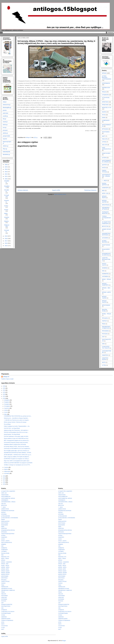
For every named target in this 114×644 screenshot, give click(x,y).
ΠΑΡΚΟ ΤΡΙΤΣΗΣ (105, 171)
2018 (6, 239)
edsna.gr (5, 125)
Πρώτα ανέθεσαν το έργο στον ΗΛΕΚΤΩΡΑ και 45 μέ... (16, 438)
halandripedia (6, 152)
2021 (6, 176)
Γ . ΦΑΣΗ (105, 181)
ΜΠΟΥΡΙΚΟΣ (106, 205)
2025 (6, 167)
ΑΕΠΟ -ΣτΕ (105, 193)
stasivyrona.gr (7, 105)
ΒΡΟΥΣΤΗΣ (105, 226)
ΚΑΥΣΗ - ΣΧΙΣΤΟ (104, 264)
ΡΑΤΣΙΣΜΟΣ (105, 331)
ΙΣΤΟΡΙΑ (104, 158)
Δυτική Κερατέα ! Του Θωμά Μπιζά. (12, 434)
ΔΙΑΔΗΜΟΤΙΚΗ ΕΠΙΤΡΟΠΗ (106, 234)
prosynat (5, 130)
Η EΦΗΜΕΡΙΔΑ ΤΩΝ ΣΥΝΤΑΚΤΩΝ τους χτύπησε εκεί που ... (18, 416)
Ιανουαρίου (7, 231)
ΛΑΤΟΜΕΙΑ (105, 276)
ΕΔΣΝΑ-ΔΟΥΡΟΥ (105, 184)
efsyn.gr (5, 149)
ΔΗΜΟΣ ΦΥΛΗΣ (106, 229)
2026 (6, 165)
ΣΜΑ (103, 344)
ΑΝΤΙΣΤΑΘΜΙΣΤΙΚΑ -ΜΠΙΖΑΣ (107, 161)
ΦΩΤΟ (104, 362)
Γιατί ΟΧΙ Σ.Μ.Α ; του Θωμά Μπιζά (12, 428)
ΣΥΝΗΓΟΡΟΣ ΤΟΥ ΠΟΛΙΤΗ (106, 347)
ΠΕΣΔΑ (104, 92)
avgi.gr (5, 102)
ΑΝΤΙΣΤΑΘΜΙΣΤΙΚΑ (6, 497)
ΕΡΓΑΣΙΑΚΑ (105, 129)
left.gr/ (4, 119)
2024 (6, 169)
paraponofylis (6, 136)
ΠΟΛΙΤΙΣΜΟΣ (106, 132)
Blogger (64, 641)
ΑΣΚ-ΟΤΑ (105, 145)
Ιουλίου (6, 206)
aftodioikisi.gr (6, 154)
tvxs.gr (5, 127)
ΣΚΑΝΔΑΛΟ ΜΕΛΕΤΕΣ (105, 213)
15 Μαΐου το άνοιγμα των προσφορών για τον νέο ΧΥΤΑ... (17, 465)
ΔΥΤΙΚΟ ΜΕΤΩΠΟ (105, 241)
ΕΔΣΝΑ (104, 112)
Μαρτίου (7, 221)
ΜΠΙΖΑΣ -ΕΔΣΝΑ (104, 297)
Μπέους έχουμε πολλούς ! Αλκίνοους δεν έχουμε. (15, 422)
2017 (6, 241)
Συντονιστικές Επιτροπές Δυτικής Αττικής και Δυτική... (16, 442)
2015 (6, 246)
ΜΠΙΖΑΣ (104, 73)
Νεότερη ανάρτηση (23, 190)
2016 (6, 243)
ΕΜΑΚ (104, 118)
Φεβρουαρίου (7, 226)
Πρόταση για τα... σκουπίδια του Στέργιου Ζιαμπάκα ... (16, 418)
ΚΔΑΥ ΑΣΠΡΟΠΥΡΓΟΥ (107, 148)
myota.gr (5, 122)
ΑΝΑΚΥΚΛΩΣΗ (106, 153)
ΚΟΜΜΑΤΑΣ (105, 274)
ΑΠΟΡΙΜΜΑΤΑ (106, 83)
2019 (6, 236)
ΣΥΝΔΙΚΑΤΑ (105, 95)
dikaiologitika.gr (7, 107)
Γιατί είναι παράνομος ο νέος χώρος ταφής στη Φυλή (16, 436)
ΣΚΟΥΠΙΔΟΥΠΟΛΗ (6, 606)
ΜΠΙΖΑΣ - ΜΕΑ (106, 288)
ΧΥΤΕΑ (104, 365)
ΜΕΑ (103, 191)
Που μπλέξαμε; (7, 424)
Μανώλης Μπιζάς (105, 310)
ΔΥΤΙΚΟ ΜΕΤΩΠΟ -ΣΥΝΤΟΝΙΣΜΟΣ (107, 78)
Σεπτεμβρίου (7, 196)
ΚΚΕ (103, 271)
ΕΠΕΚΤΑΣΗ (105, 102)
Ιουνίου (6, 210)
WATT (104, 136)
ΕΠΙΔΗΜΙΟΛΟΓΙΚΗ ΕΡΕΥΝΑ (106, 254)
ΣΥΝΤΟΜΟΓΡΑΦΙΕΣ (6, 613)
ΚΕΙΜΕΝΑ (105, 268)
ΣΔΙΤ (103, 337)
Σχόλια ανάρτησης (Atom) (60, 194)
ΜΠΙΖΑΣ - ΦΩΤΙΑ (105, 197)
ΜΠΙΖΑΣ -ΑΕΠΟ (106, 292)
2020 (6, 179)
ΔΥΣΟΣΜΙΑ (105, 238)
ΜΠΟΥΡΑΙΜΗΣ (106, 305)
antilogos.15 (6, 377)
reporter (5, 139)
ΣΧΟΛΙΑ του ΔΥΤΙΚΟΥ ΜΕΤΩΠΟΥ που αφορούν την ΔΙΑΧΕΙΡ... (18, 463)
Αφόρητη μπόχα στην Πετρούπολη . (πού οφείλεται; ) (16, 430)
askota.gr (5, 133)
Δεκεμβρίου (7, 182)
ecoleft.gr (5, 116)
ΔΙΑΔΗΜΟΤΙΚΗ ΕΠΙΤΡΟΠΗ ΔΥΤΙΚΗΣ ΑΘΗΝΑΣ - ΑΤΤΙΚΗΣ (17, 453)
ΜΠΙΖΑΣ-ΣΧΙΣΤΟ (104, 302)
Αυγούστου (7, 201)
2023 (6, 172)
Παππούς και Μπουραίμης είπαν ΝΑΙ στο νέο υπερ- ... (16, 432)
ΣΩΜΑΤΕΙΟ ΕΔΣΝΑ (105, 359)
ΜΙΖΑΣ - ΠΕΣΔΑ (106, 279)
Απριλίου (7, 217)
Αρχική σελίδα (56, 190)
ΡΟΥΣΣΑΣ (105, 334)
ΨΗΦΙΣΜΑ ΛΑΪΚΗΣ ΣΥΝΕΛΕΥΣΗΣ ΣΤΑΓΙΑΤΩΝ (15, 445)
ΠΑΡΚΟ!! (104, 321)
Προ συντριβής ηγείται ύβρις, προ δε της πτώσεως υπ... (17, 451)
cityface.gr (6, 146)
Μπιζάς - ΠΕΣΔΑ (107, 314)
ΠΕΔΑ (104, 324)
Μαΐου (6, 213)
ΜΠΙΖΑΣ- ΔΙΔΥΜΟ (104, 201)
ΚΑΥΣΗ (104, 168)
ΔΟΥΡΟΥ (105, 165)
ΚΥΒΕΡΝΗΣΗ (106, 120)
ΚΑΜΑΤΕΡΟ (105, 188)
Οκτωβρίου (7, 191)
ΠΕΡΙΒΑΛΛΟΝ (106, 88)
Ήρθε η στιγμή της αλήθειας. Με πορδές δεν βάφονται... (17, 457)
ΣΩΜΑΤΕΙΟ (105, 355)
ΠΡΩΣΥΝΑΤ (105, 105)
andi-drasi (5, 113)
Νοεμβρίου (7, 402)
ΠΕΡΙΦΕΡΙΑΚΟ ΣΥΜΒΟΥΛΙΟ (106, 327)
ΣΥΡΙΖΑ (104, 142)
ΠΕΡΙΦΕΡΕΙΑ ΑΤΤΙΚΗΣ (106, 208)
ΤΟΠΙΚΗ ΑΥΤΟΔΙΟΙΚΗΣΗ (106, 217)
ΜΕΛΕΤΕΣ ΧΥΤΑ (107, 108)
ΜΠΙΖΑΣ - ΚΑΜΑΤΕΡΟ (105, 284)
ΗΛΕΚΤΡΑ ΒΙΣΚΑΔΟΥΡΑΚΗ (106, 259)
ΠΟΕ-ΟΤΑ (105, 139)
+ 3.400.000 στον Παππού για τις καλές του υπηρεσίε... (17, 420)
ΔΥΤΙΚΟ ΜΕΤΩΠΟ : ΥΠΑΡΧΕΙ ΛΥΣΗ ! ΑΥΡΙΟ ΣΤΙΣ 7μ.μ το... (18, 455)
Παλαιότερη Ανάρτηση (90, 190)
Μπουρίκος (105, 318)
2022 (6, 174)
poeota (5, 110)
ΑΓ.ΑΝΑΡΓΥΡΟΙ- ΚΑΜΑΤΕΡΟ (106, 223)
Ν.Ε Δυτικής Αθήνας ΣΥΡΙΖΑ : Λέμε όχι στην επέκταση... (17, 447)
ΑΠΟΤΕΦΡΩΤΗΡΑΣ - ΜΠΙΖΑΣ (106, 175)
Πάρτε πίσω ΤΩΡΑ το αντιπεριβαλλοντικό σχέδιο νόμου (17, 461)
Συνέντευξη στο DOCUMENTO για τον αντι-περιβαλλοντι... (17, 449)
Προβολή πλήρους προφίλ (7, 379)
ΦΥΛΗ (104, 115)
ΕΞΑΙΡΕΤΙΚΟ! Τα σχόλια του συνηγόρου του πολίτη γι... (17, 459)
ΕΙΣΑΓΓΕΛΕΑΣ (106, 245)
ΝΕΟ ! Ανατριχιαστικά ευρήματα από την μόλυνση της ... (17, 440)
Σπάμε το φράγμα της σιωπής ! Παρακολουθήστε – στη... (17, 426)
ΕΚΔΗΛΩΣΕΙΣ (106, 249)
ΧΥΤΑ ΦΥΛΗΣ (106, 98)
